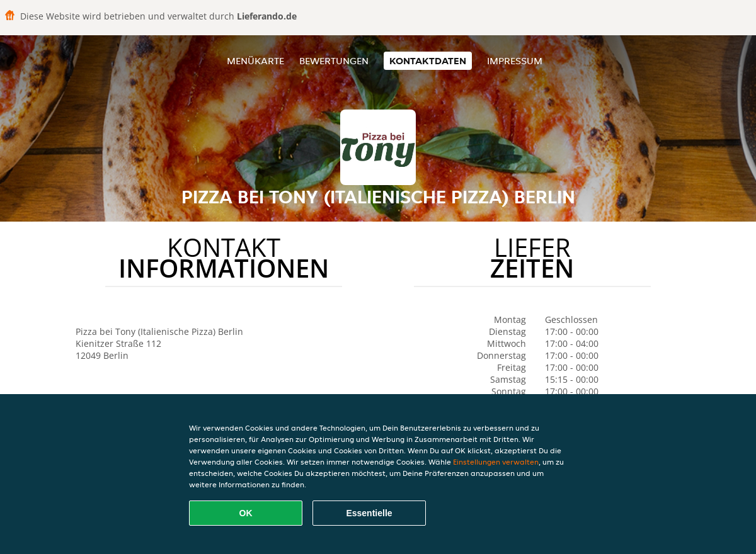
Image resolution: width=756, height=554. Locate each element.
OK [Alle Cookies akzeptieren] (246, 513)
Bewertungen (334, 61)
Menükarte (255, 61)
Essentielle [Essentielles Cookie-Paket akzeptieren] (369, 513)
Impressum (515, 61)
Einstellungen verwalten (496, 462)
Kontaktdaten (428, 61)
